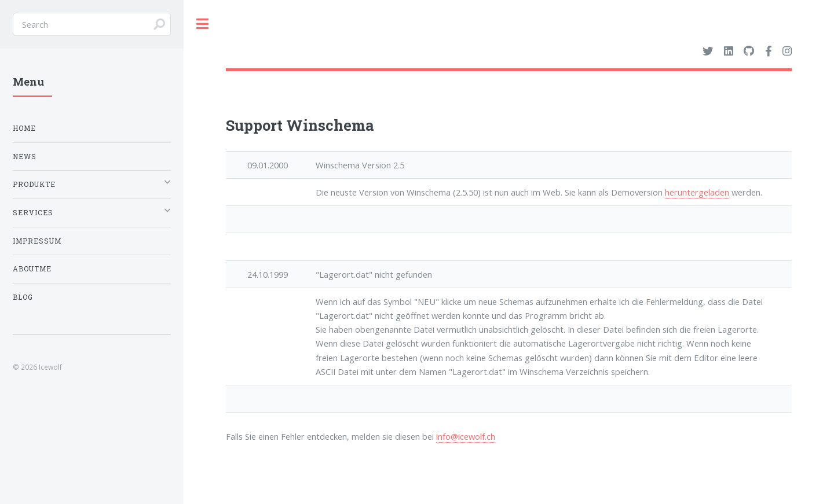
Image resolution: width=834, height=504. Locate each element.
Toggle (203, 24)
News (25, 157)
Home (24, 128)
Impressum (37, 241)
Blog (23, 297)
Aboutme (32, 269)
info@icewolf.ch (466, 436)
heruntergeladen (697, 192)
